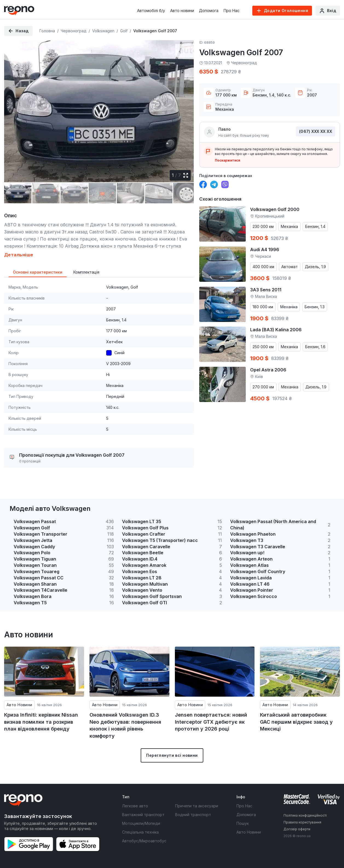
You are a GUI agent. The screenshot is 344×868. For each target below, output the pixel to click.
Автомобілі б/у (151, 11)
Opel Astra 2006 (268, 370)
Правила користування (302, 822)
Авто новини (182, 11)
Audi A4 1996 (265, 250)
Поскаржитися (227, 160)
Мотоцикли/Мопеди (141, 823)
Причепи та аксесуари (197, 806)
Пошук (243, 823)
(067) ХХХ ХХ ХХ (316, 131)
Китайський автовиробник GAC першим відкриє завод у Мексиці (296, 722)
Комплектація (86, 272)
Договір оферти (297, 829)
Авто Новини (19, 705)
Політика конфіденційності (305, 815)
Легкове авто (135, 806)
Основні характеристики (38, 272)
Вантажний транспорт (143, 815)
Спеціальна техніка (140, 832)
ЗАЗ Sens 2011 (266, 290)
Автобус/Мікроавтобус (144, 841)
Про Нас (232, 11)
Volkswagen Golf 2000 (275, 209)
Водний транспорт (193, 815)
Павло (225, 129)
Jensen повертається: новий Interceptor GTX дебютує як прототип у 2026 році (211, 722)
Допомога (209, 11)
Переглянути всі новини (172, 755)
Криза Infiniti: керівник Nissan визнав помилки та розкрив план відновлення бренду (41, 722)
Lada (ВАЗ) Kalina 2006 (276, 330)
